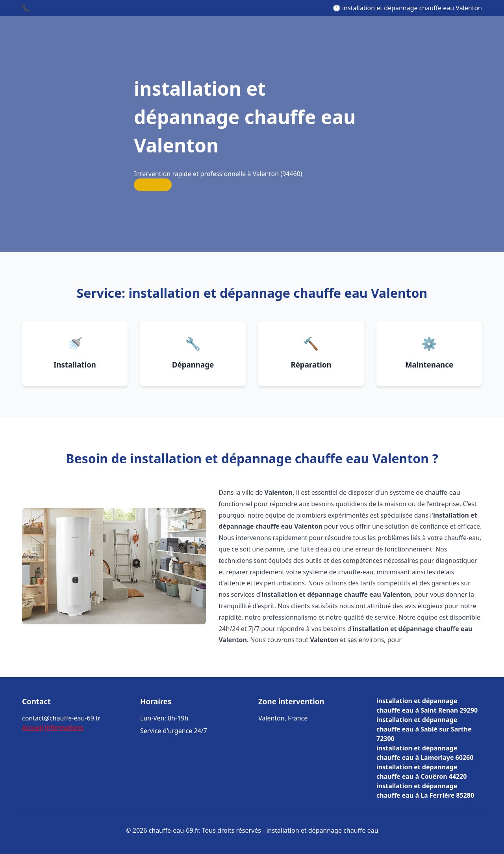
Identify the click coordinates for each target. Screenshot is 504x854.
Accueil (32, 728)
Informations (64, 728)
